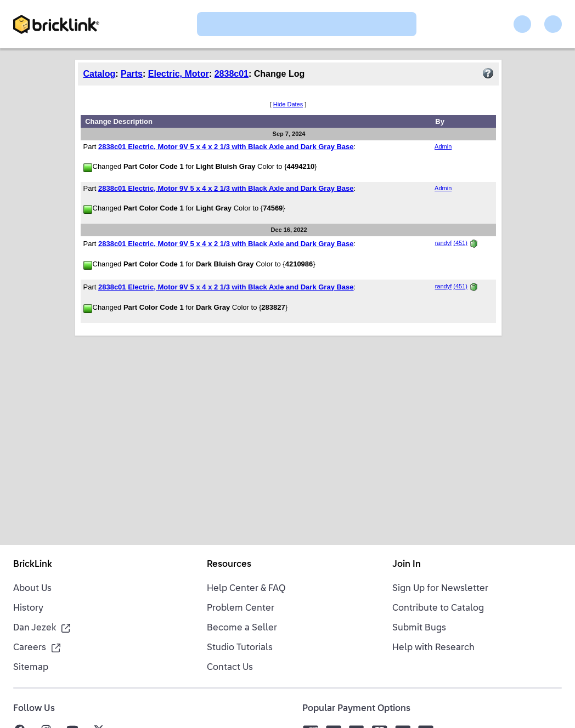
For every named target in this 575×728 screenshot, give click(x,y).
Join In (407, 565)
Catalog (100, 74)
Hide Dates (288, 104)
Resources (229, 565)
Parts (132, 74)
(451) (460, 243)
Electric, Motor (179, 74)
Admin (443, 146)
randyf (444, 243)
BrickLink (33, 565)
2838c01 (232, 74)
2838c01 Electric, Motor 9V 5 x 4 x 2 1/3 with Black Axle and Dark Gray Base (226, 147)
